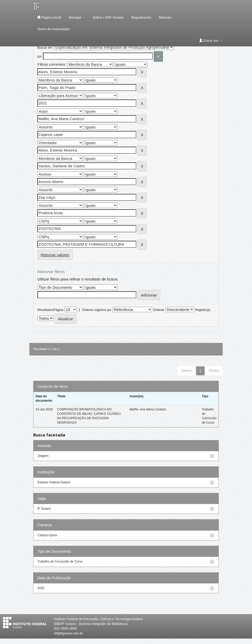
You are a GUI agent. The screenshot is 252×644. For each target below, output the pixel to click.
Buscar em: (45, 48)
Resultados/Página (50, 310)
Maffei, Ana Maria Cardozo (148, 409)
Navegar (77, 17)
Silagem (43, 456)
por (40, 56)
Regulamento (141, 17)
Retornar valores (55, 255)
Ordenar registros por (97, 310)
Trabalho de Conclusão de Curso (60, 562)
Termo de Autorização (55, 29)
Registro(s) (203, 310)
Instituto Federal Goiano (54, 482)
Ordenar (159, 310)
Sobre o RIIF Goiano (108, 17)
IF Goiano (44, 509)
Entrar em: (211, 40)
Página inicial (49, 17)
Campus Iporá (47, 535)
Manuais (167, 17)
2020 (41, 588)
